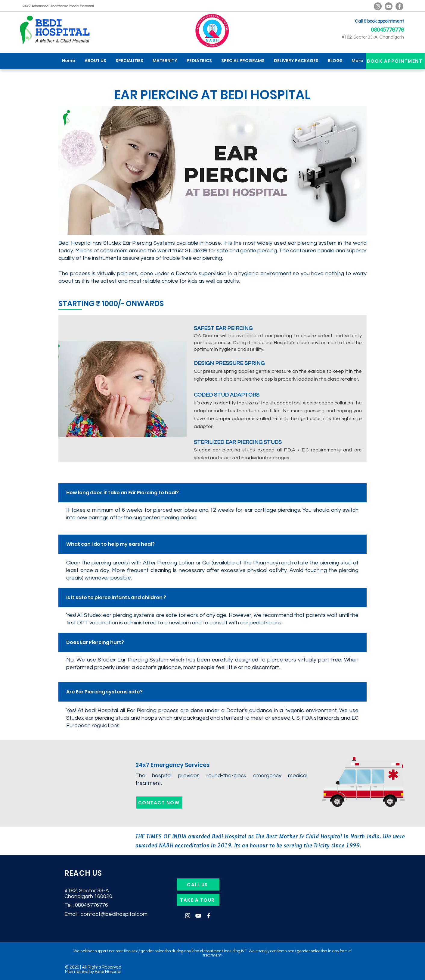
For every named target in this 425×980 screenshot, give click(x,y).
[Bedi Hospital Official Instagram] (378, 6)
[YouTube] (389, 6)
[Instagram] (188, 916)
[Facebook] (399, 6)
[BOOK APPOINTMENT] (395, 61)
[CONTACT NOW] (159, 803)
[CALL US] (198, 884)
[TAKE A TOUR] (198, 900)
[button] (129, 61)
